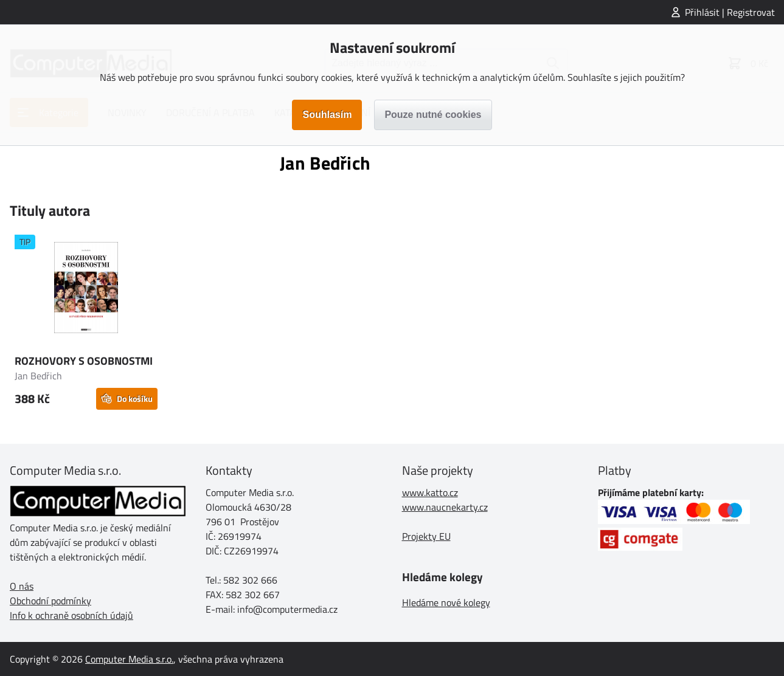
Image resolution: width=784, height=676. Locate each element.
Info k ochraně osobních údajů (71, 615)
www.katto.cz (430, 492)
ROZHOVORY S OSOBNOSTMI (84, 361)
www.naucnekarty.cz (445, 507)
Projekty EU (426, 536)
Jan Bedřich (38, 376)
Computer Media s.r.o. (129, 659)
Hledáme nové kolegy (446, 602)
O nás (22, 586)
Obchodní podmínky (50, 601)
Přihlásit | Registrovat (730, 12)
